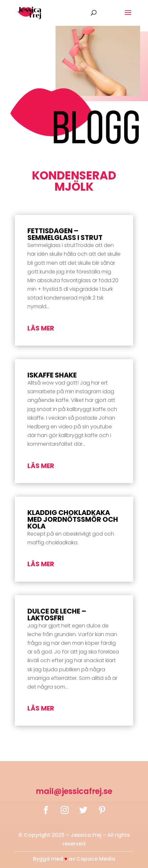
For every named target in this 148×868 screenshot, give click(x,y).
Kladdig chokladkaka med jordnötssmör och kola (73, 519)
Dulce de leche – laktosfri (57, 615)
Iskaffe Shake (52, 375)
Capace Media (96, 859)
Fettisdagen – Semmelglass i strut (65, 234)
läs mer (41, 328)
